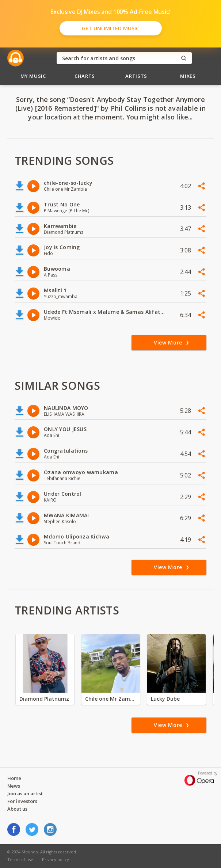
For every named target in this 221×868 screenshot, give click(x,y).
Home (14, 778)
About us (17, 809)
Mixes (188, 76)
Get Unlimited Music (110, 28)
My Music (33, 76)
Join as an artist (25, 793)
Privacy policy (56, 859)
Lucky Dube (165, 699)
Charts (85, 76)
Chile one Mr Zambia (111, 699)
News (14, 786)
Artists (136, 76)
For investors (22, 801)
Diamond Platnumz (44, 699)
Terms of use (20, 859)
